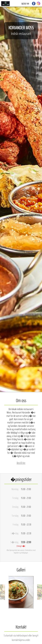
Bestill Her (21, 463)
